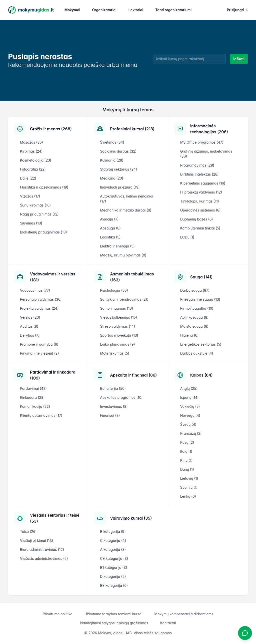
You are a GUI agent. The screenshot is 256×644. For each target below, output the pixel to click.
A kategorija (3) (113, 549)
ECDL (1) (187, 237)
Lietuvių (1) (189, 478)
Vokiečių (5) (190, 406)
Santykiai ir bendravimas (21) (124, 299)
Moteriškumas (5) (115, 353)
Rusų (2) (187, 442)
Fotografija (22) (33, 169)
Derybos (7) (30, 335)
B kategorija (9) (113, 532)
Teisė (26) (28, 532)
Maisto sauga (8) (194, 326)
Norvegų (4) (190, 415)
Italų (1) (186, 451)
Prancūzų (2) (191, 433)
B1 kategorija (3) (113, 567)
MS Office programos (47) (202, 142)
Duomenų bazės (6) (197, 219)
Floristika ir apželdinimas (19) (44, 187)
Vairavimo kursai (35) (131, 518)
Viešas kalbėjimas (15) (118, 317)
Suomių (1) (189, 487)
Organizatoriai (104, 10)
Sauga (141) (201, 277)
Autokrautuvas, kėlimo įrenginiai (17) (126, 199)
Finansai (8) (110, 415)
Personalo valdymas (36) (41, 299)
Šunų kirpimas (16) (35, 205)
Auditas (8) (29, 326)
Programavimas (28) (197, 165)
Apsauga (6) (110, 228)
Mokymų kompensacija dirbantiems (184, 614)
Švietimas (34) (112, 142)
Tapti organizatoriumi (173, 10)
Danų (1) (187, 469)
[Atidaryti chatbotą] (245, 633)
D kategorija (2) (113, 576)
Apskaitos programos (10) (121, 397)
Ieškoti (239, 59)
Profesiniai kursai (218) (132, 129)
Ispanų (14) (189, 397)
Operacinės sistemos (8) (200, 210)
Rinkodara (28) (32, 397)
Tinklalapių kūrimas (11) (200, 201)
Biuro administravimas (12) (42, 549)
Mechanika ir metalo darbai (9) (126, 210)
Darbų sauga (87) (195, 290)
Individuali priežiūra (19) (120, 187)
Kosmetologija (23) (36, 160)
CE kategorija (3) (114, 558)
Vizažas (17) (30, 196)
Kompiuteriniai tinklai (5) (200, 228)
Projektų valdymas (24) (39, 308)
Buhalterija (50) (113, 388)
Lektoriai (136, 10)
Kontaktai (168, 623)
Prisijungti (237, 10)
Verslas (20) (30, 317)
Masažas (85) (31, 142)
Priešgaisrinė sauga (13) (200, 299)
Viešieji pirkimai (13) (36, 540)
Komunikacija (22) (35, 406)
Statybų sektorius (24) (118, 169)
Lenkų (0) (188, 496)
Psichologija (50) (114, 290)
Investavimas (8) (114, 406)
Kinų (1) (186, 460)
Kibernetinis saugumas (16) (203, 183)
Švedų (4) (188, 424)
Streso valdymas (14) (117, 326)
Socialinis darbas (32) (118, 151)
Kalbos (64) (201, 375)
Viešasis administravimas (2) (44, 558)
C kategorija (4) (113, 540)
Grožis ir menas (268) (51, 129)
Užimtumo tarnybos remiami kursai (113, 614)
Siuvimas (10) (31, 223)
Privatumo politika (58, 614)
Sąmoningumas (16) (116, 308)
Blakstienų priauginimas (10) (43, 232)
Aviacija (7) (109, 219)
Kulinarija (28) (112, 160)
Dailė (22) (28, 178)
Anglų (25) (189, 388)
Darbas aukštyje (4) (197, 353)
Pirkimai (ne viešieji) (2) (39, 353)
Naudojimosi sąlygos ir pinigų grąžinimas (114, 623)
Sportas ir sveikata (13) (119, 335)
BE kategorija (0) (114, 585)
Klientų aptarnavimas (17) (41, 415)
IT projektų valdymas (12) (201, 192)
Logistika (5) (110, 237)
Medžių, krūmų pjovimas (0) (123, 255)
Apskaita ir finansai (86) (133, 375)
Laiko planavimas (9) (117, 344)
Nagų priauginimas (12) (39, 214)
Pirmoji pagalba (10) (197, 308)
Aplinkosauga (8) (194, 317)
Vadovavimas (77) (35, 290)
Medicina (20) (112, 178)
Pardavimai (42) (33, 388)
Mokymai (72, 10)
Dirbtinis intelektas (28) (199, 174)
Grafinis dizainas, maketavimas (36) (206, 154)
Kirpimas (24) (31, 151)
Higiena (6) (189, 335)
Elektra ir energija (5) (117, 246)
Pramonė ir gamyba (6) (39, 344)
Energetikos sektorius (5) (201, 344)
